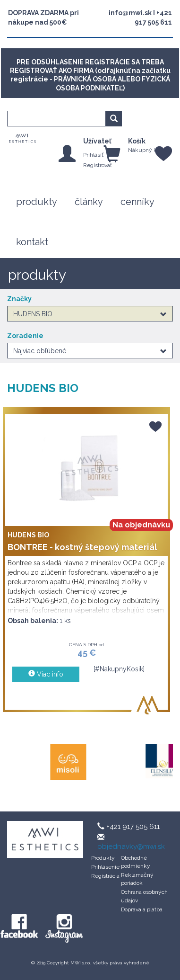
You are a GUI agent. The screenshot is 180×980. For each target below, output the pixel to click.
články (89, 202)
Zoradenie (25, 336)
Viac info (45, 674)
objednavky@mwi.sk (131, 846)
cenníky (137, 202)
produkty (37, 202)
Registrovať (98, 165)
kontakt (32, 242)
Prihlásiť (93, 155)
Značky (19, 299)
